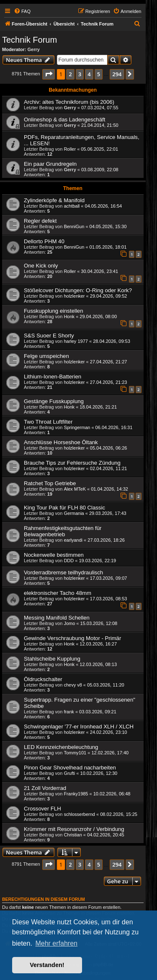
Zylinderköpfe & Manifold (54, 200)
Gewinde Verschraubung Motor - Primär (72, 638)
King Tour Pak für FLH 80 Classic (64, 508)
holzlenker (74, 296)
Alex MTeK (75, 489)
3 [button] (80, 74)
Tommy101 (75, 753)
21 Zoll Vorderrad (45, 788)
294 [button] (117, 74)
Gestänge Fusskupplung (54, 401)
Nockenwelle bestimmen (54, 555)
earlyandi (73, 540)
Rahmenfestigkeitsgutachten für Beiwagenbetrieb (63, 531)
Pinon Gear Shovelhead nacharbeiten (70, 768)
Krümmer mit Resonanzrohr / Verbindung (74, 829)
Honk (69, 316)
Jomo (69, 623)
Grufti (69, 773)
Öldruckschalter (43, 679)
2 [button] (70, 74)
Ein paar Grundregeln (50, 164)
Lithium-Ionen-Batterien (53, 377)
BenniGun (74, 226)
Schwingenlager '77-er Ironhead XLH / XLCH (79, 727)
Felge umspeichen (46, 356)
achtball (72, 206)
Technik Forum (30, 40)
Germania (74, 513)
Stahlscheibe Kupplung (52, 659)
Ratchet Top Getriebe (50, 483)
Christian (73, 835)
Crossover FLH (42, 809)
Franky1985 (76, 794)
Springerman (77, 427)
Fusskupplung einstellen (54, 311)
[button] (49, 74)
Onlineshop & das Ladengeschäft (64, 120)
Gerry (34, 49)
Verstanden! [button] (47, 965)
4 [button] (89, 74)
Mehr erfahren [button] (56, 943)
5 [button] (99, 74)
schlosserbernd (79, 814)
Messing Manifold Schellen (57, 618)
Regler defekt (40, 221)
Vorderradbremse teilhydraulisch (63, 572)
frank (69, 712)
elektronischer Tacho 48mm (58, 593)
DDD (69, 561)
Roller (70, 149)
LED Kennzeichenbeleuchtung (61, 747)
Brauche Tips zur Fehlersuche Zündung (72, 463)
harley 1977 (76, 341)
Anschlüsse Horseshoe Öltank (61, 442)
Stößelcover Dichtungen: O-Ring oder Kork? (78, 290)
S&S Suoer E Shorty (49, 336)
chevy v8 (73, 685)
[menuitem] (22, 11)
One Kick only (41, 266)
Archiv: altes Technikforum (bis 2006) (69, 102)
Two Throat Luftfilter (48, 422)
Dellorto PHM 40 (44, 241)
